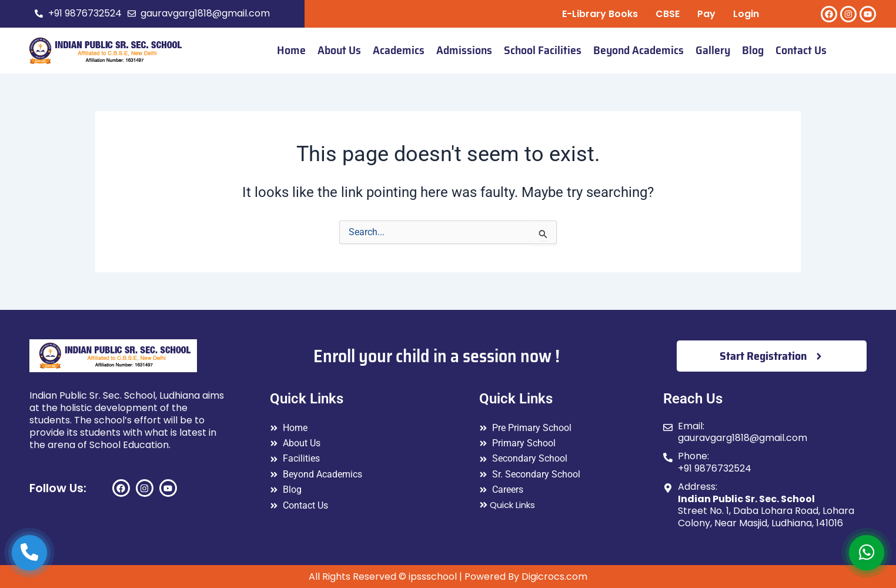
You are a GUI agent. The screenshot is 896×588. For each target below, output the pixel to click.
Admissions (464, 50)
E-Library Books (600, 14)
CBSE (668, 14)
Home (291, 50)
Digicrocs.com (554, 577)
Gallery (713, 50)
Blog (753, 50)
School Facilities (543, 50)
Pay (706, 14)
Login (746, 14)
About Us (339, 50)
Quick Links (507, 505)
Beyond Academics (638, 50)
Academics (399, 50)
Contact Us (801, 50)
